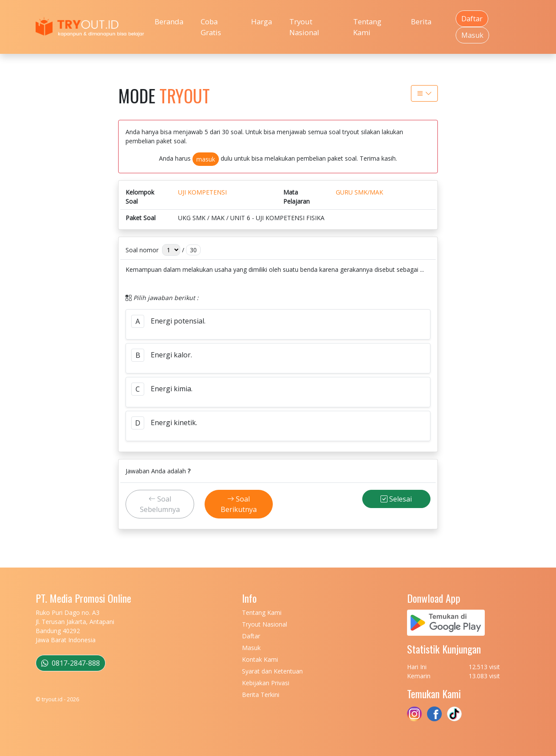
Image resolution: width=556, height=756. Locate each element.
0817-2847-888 (71, 663)
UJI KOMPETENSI (202, 192)
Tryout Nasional (304, 27)
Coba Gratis (211, 27)
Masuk (472, 35)
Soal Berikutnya (239, 504)
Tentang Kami (367, 27)
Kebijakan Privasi (266, 683)
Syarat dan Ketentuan (272, 671)
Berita (421, 21)
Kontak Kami (260, 659)
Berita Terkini (261, 695)
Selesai (396, 499)
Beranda (169, 21)
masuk (206, 159)
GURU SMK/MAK (359, 192)
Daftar (472, 19)
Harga (261, 21)
